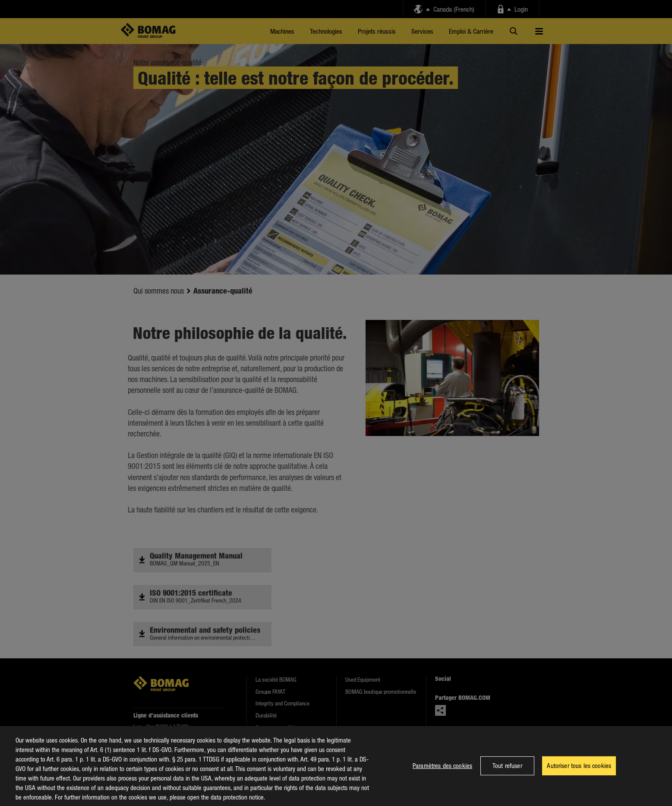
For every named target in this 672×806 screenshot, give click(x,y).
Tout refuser (507, 774)
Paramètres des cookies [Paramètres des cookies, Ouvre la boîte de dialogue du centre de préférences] (442, 774)
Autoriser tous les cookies (579, 774)
